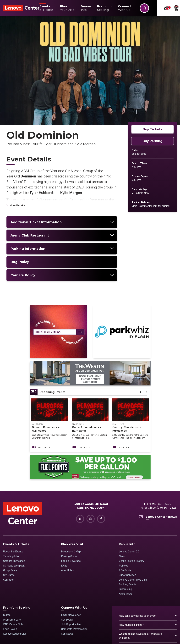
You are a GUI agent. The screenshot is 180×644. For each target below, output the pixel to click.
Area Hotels (68, 525)
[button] (144, 8)
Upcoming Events (13, 506)
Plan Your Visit (72, 498)
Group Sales (10, 525)
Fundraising (125, 543)
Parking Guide (69, 510)
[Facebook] (101, 473)
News (122, 510)
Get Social (67, 574)
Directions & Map (71, 506)
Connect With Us (74, 562)
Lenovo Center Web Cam (133, 534)
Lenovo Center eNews (158, 471)
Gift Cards (9, 529)
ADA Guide (125, 525)
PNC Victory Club (13, 579)
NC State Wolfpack (14, 520)
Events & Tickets (16, 498)
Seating (104, 8)
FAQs (64, 520)
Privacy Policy (68, 637)
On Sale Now (142, 147)
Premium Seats (12, 574)
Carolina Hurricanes (14, 515)
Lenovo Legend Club (15, 588)
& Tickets (47, 8)
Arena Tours (126, 548)
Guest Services (128, 529)
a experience (162, 637)
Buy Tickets (153, 83)
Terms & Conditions (49, 637)
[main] (90, 231)
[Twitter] (80, 473)
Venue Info (127, 498)
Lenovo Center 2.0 (129, 506)
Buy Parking (153, 95)
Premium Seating (17, 562)
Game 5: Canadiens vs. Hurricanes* (127, 383)
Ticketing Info (11, 510)
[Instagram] (91, 473)
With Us (125, 8)
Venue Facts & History (131, 515)
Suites (7, 569)
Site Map (33, 637)
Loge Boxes (10, 583)
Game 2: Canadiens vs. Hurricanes (87, 383)
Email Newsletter (71, 569)
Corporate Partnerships (74, 583)
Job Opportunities (71, 579)
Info (86, 8)
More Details (17, 159)
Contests (8, 534)
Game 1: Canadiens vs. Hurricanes (46, 383)
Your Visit (67, 8)
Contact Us (67, 588)
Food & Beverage (71, 515)
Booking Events (128, 539)
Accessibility (83, 637)
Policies (124, 520)
